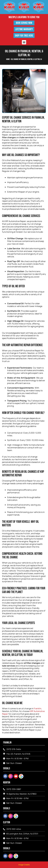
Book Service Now (24, 23)
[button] (24, 42)
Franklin (38, 708)
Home (8, 59)
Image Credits (24, 865)
